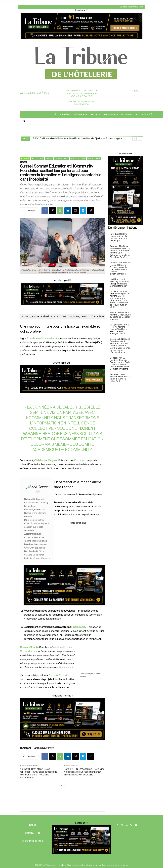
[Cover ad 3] (62, 396)
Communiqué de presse (43, 748)
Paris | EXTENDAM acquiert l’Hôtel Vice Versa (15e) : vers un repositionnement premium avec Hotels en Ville (84, 772)
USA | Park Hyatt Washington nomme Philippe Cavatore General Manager (119, 280)
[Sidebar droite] (125, 190)
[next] (140, 139)
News (24, 162)
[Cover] (62, 308)
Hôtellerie (38, 159)
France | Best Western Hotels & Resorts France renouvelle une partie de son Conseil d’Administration (121, 267)
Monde (49, 159)
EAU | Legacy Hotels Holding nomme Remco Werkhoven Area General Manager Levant (121, 326)
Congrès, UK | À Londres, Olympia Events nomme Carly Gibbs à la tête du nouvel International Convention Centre (120, 360)
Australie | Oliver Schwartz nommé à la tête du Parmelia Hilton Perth (120, 374)
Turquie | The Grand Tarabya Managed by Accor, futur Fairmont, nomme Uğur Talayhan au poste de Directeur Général (120, 252)
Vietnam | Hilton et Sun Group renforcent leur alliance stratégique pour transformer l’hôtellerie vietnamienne (39, 773)
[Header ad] (81, 40)
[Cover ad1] (62, 719)
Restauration (78, 159)
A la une (25, 159)
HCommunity (78, 450)
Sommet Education (59, 676)
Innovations (94, 159)
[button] (24, 122)
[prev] (135, 139)
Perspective (62, 159)
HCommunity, (40, 418)
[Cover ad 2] (64, 565)
